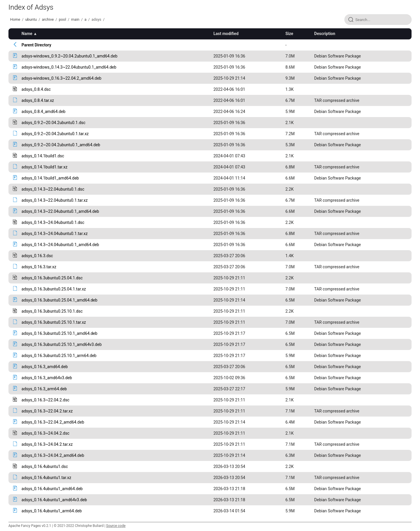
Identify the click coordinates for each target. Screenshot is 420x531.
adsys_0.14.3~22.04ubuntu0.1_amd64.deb (60, 211)
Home (15, 19)
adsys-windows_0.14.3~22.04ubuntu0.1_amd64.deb (69, 67)
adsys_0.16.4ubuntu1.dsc (45, 466)
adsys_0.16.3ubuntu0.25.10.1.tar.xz (54, 322)
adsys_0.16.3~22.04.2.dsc (45, 400)
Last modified (226, 34)
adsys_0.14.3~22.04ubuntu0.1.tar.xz (55, 200)
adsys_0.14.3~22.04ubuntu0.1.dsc (53, 189)
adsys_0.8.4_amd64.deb (44, 112)
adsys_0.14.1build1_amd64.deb (50, 178)
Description (325, 34)
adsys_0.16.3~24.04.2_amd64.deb (53, 455)
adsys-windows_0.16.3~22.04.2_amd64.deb (62, 78)
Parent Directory (36, 45)
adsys (96, 19)
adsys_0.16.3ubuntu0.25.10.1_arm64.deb (59, 356)
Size (289, 34)
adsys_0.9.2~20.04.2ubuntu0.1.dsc (54, 123)
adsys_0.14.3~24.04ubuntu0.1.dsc (53, 222)
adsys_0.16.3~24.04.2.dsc (45, 433)
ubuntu (31, 19)
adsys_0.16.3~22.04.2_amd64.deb (53, 422)
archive (48, 19)
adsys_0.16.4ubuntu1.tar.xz (46, 478)
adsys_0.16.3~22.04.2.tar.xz (47, 411)
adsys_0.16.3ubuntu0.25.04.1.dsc (52, 278)
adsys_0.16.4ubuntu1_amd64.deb (52, 489)
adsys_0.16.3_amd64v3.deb (47, 378)
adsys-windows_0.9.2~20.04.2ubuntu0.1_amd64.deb (70, 56)
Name (27, 34)
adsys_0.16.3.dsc (37, 256)
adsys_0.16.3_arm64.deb (44, 389)
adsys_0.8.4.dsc (36, 89)
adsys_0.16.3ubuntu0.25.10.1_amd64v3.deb (62, 344)
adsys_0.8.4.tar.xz (38, 100)
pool (63, 19)
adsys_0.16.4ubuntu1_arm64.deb (52, 511)
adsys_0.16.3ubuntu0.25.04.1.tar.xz (54, 289)
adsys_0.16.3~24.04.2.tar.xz (47, 444)
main (75, 19)
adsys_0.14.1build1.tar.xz (44, 167)
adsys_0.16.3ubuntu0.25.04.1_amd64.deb (60, 300)
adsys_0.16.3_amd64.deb (45, 367)
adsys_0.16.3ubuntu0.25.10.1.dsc (52, 311)
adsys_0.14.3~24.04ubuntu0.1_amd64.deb (60, 245)
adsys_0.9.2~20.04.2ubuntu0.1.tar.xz (55, 134)
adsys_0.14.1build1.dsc (43, 156)
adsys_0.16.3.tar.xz (39, 267)
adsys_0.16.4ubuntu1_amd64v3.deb (54, 500)
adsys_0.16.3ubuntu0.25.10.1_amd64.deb (60, 333)
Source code (116, 526)
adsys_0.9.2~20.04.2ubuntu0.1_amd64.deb (61, 145)
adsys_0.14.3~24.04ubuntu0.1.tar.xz (55, 234)
